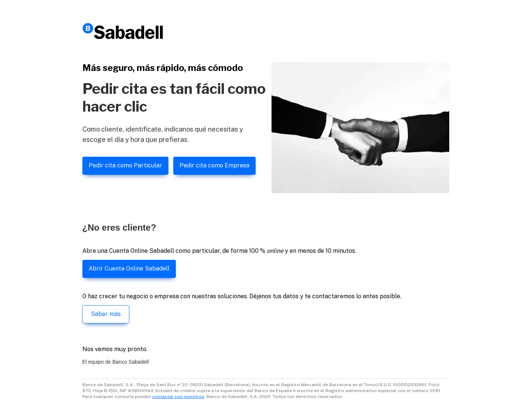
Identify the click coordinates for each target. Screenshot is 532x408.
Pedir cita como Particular (125, 165)
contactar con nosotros (178, 397)
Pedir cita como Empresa (214, 165)
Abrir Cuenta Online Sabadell (129, 268)
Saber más (106, 314)
